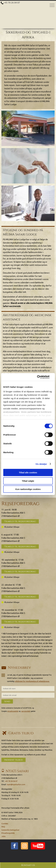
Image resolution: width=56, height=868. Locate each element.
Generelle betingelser (10, 830)
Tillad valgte (28, 481)
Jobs (3, 836)
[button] (28, 128)
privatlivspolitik (13, 711)
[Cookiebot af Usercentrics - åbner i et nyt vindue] (40, 377)
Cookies (5, 824)
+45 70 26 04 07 (12, 3)
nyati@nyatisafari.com (16, 784)
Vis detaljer (41, 464)
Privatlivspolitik (8, 833)
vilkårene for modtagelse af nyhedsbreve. (32, 681)
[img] (28, 128)
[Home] (28, 6)
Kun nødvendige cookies (28, 489)
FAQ (3, 827)
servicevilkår (26, 711)
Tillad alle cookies (28, 473)
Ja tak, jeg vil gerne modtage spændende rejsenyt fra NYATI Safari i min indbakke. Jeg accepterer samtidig (26, 678)
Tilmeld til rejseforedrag (20, 521)
